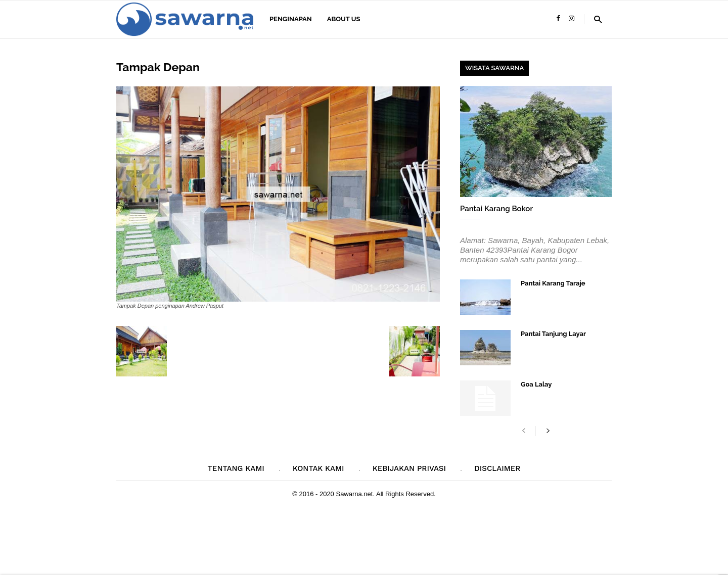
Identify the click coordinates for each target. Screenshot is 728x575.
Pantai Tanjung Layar (553, 334)
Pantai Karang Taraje (553, 283)
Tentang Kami (236, 468)
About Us (344, 19)
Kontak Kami (318, 468)
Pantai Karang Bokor (496, 209)
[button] (598, 19)
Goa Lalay (536, 384)
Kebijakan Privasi (409, 468)
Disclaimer (497, 468)
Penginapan (291, 19)
